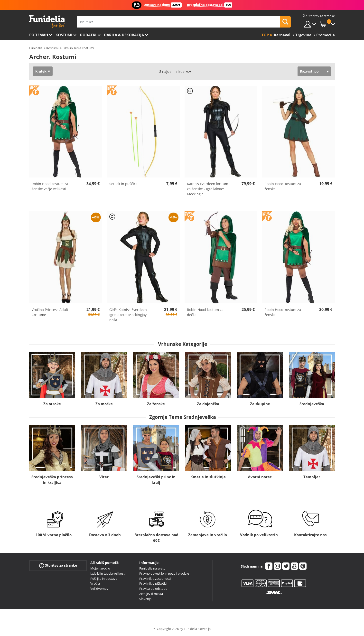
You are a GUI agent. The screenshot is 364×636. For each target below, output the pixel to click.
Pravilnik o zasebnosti (155, 579)
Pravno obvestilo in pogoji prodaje (164, 573)
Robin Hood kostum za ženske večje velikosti (50, 186)
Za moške (104, 404)
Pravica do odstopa (153, 589)
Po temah (39, 35)
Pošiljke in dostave (104, 579)
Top (265, 35)
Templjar (312, 477)
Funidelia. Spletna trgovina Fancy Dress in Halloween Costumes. (47, 22)
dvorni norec (260, 477)
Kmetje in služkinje (208, 477)
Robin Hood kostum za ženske (283, 186)
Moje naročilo (100, 568)
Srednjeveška (312, 404)
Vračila (95, 583)
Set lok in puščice (123, 184)
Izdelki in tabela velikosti (108, 573)
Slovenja (145, 599)
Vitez (104, 477)
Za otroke (52, 404)
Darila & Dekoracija (124, 35)
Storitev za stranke (58, 566)
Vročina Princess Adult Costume (50, 312)
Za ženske (156, 404)
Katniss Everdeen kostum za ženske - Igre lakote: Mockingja (208, 189)
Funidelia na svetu (152, 568)
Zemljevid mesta (151, 594)
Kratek (41, 71)
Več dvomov (99, 589)
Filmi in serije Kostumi (78, 48)
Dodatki (88, 35)
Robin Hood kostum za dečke (205, 312)
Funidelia (36, 48)
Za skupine (260, 404)
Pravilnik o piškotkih (154, 583)
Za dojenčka (208, 404)
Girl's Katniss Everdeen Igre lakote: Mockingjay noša (128, 315)
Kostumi (64, 35)
